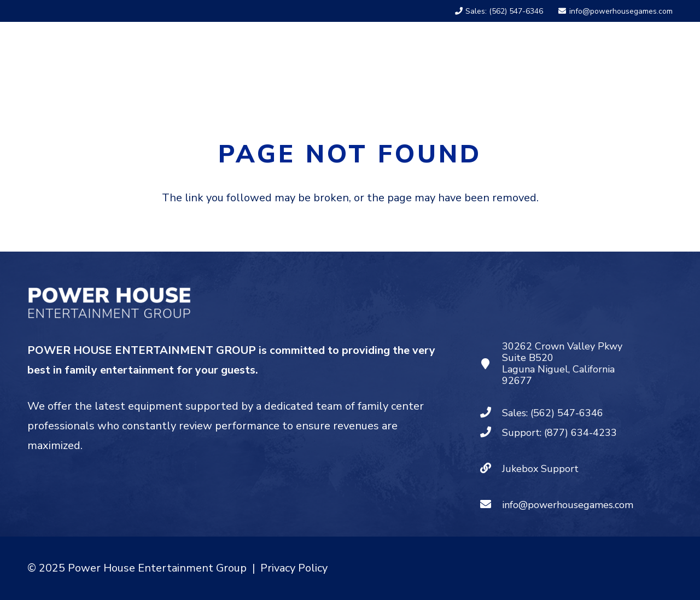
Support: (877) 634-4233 (559, 433)
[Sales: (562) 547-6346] (491, 413)
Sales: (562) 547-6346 (553, 413)
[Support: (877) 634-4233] (491, 433)
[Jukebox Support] (491, 469)
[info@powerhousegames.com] (491, 505)
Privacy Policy (294, 568)
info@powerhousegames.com (568, 505)
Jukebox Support (540, 469)
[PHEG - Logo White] (116, 57)
